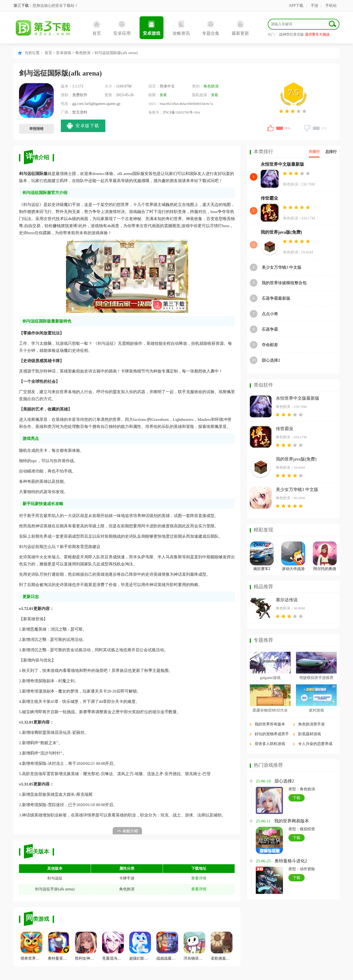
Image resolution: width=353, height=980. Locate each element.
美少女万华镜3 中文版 (282, 267)
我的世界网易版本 (292, 821)
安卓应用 (122, 28)
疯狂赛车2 (262, 569)
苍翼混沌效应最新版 (113, 946)
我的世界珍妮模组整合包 (284, 283)
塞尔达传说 (287, 600)
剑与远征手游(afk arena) (55, 889)
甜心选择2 (271, 360)
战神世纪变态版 (291, 34)
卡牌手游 (127, 878)
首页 (97, 28)
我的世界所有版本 (270, 724)
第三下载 (21, 6)
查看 (163, 95)
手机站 (331, 6)
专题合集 (211, 28)
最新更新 (240, 28)
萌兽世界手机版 (31, 946)
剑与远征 (55, 878)
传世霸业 (269, 198)
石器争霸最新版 (276, 298)
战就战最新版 (167, 946)
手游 (314, 6)
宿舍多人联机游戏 (270, 744)
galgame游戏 (270, 678)
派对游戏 (316, 710)
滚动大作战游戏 (293, 570)
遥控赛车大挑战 (317, 34)
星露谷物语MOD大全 (270, 710)
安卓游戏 (152, 28)
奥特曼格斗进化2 (291, 861)
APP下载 (296, 6)
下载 (297, 798)
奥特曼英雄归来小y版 (59, 946)
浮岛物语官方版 (194, 946)
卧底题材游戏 (310, 734)
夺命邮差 (270, 345)
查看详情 (199, 878)
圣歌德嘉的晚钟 (222, 946)
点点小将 (270, 314)
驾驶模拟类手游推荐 (316, 678)
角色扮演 (83, 53)
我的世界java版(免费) (281, 232)
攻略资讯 (181, 28)
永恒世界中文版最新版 (282, 164)
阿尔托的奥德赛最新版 (325, 570)
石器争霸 (270, 329)
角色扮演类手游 (311, 724)
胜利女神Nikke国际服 (86, 946)
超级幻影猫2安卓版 (140, 946)
